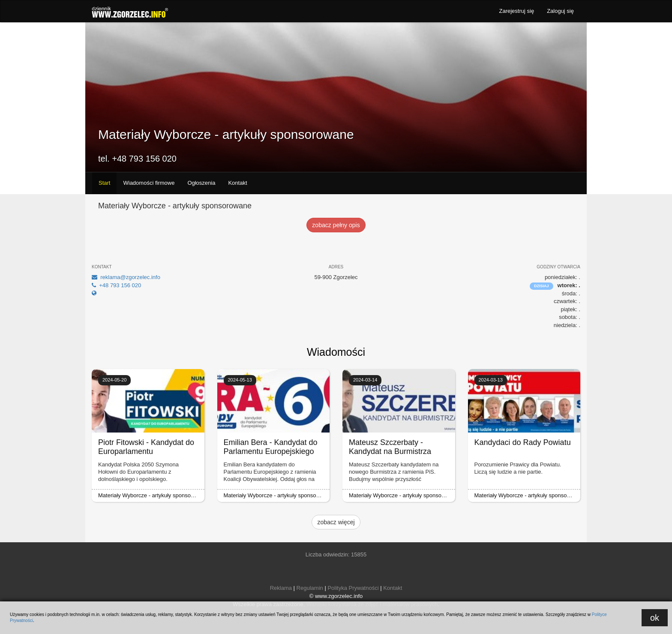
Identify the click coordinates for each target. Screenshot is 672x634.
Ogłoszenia (201, 183)
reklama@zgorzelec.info (126, 277)
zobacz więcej (336, 522)
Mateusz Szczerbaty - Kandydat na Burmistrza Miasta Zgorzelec (390, 451)
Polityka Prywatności (353, 588)
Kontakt (237, 183)
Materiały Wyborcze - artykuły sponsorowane (154, 495)
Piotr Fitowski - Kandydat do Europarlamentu (146, 447)
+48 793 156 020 (116, 285)
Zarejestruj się (516, 11)
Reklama (281, 588)
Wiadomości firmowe (149, 183)
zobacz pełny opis (336, 225)
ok (655, 618)
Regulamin (310, 588)
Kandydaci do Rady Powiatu (523, 442)
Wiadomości (336, 352)
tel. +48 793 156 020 (137, 159)
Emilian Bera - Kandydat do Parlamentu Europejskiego (271, 447)
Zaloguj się (560, 11)
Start (104, 183)
